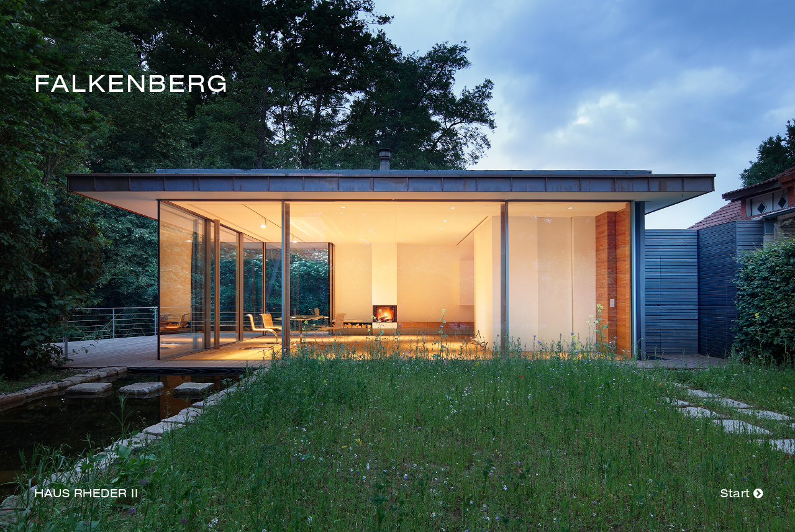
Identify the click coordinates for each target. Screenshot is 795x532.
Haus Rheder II (86, 494)
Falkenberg (132, 86)
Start (742, 494)
